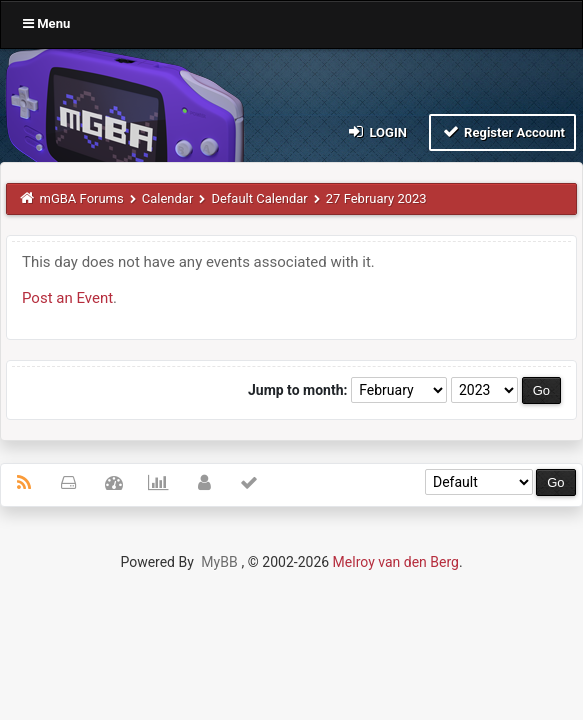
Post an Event (67, 298)
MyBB (219, 562)
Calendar (168, 198)
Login (376, 131)
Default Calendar (259, 198)
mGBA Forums (82, 198)
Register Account (502, 131)
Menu (46, 23)
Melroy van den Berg (396, 562)
